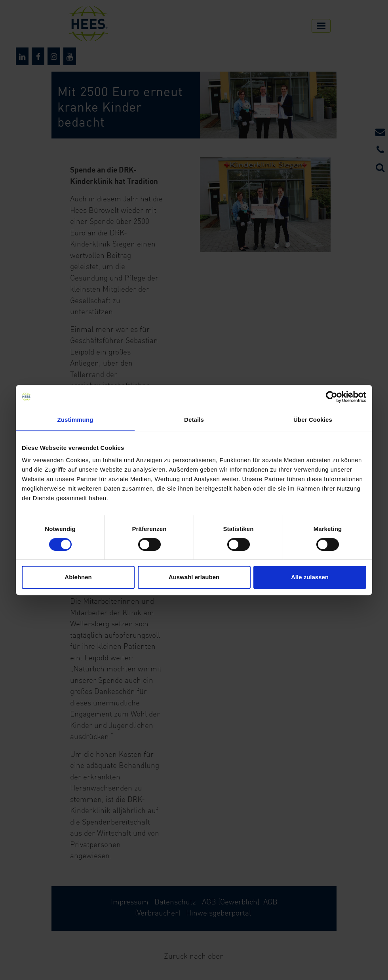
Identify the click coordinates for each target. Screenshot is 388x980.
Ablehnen (78, 577)
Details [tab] (194, 420)
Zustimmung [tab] (75, 420)
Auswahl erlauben (194, 577)
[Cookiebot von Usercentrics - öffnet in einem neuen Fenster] (332, 397)
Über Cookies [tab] (313, 420)
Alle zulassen (310, 577)
